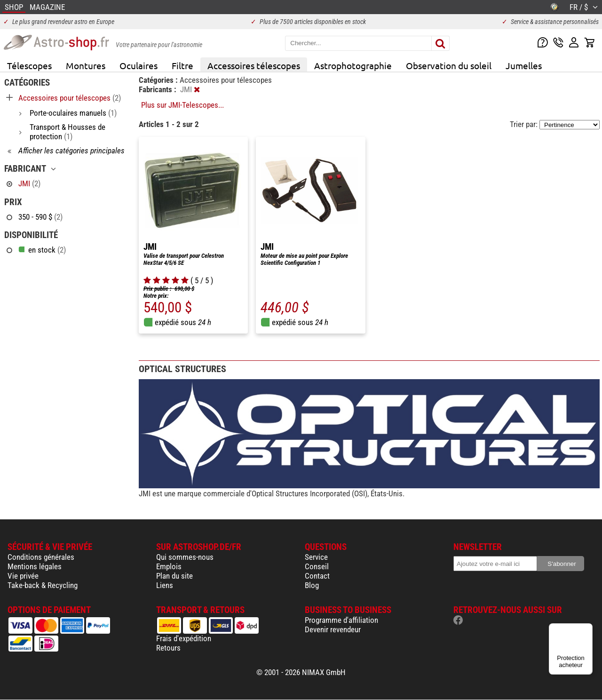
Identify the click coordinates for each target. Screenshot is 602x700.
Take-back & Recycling (43, 585)
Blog (312, 585)
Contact (317, 576)
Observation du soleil (449, 65)
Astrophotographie (353, 65)
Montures (86, 65)
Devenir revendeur (333, 629)
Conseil (317, 566)
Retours (168, 648)
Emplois (169, 566)
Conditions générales (41, 557)
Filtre (182, 65)
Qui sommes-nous (185, 557)
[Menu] (587, 629)
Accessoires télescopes (254, 65)
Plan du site (174, 576)
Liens (165, 585)
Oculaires (139, 65)
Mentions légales (35, 566)
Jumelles (524, 65)
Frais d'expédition (184, 638)
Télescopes (29, 65)
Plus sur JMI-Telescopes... (182, 105)
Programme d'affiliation (341, 620)
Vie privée (23, 576)
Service (316, 557)
